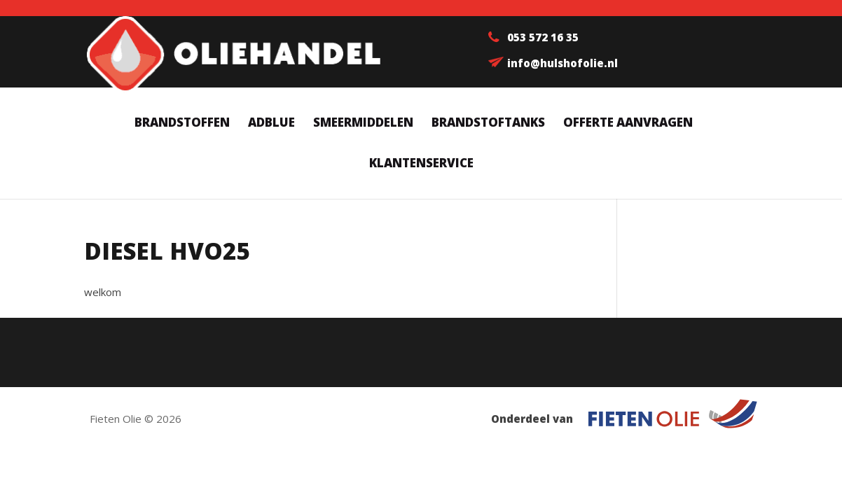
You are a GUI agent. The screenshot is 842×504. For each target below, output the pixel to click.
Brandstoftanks (488, 124)
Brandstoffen (182, 124)
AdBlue (271, 124)
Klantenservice (421, 164)
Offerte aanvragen (628, 124)
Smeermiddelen (363, 124)
